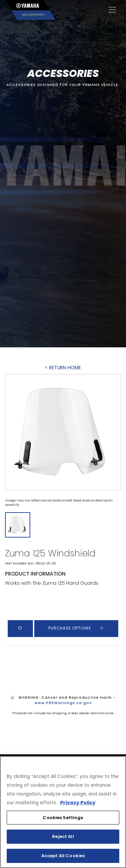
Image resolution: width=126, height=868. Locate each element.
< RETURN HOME (63, 368)
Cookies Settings (63, 818)
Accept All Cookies (63, 856)
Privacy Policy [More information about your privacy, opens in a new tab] (78, 803)
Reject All (63, 836)
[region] (63, 812)
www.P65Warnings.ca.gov (63, 703)
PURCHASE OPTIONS (76, 628)
